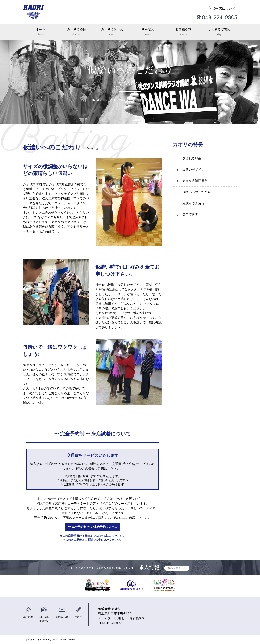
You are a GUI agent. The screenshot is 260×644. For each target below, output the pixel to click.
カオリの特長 (76, 32)
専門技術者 (190, 214)
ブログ (81, 613)
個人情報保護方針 (46, 615)
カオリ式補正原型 (195, 181)
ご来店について (225, 8)
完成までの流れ (193, 203)
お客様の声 (184, 32)
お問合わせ (64, 613)
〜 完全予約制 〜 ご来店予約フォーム (93, 527)
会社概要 (28, 613)
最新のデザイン (193, 169)
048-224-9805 (212, 16)
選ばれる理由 (192, 158)
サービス (148, 32)
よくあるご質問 (219, 32)
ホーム (41, 32)
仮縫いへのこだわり (151, 100)
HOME (96, 100)
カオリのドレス (112, 32)
